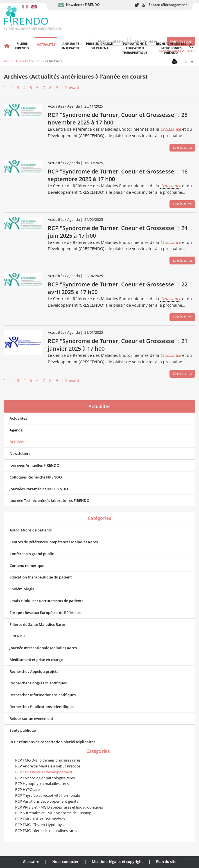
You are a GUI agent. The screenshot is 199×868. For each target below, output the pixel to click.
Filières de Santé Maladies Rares (38, 624)
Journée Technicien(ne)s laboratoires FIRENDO (49, 500)
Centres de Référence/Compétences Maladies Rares (54, 542)
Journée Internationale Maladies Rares (43, 648)
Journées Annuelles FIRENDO (34, 465)
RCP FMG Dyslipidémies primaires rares (48, 760)
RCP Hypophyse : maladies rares (42, 784)
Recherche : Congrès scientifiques (38, 683)
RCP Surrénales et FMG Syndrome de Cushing (53, 813)
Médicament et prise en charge (36, 660)
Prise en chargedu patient (99, 46)
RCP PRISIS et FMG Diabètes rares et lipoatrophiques (59, 807)
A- (186, 62)
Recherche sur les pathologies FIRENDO (171, 48)
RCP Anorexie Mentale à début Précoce (48, 766)
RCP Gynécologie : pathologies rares (45, 778)
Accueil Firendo (16, 61)
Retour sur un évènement (31, 718)
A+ (193, 62)
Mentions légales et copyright (117, 862)
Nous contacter (65, 862)
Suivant (72, 87)
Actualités (46, 44)
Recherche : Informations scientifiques (43, 695)
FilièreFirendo (22, 46)
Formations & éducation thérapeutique (135, 48)
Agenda (16, 430)
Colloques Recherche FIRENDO (36, 477)
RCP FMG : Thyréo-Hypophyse (40, 825)
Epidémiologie (22, 589)
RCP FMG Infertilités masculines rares (46, 831)
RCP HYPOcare (27, 789)
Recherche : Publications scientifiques (42, 707)
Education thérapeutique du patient (41, 577)
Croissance (171, 129)
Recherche (191, 46)
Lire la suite (182, 147)
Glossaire (31, 862)
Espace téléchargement (168, 5)
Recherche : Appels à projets (34, 671)
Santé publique (23, 730)
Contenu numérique (27, 566)
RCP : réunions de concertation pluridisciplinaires (52, 742)
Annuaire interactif (71, 46)
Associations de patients (31, 530)
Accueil (7, 46)
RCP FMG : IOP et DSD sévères (40, 819)
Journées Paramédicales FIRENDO (39, 489)
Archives (17, 442)
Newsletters (20, 453)
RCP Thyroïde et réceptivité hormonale (48, 795)
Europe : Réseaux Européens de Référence (45, 613)
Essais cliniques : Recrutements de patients (46, 601)
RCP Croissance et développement (44, 772)
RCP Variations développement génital (47, 801)
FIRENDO (17, 636)
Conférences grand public (32, 554)
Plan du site (166, 862)
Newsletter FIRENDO (83, 5)
